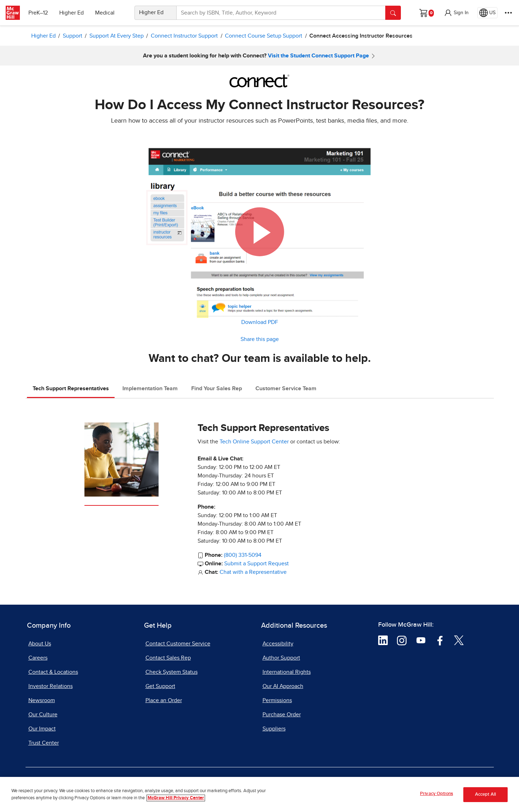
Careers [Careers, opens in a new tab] (38, 658)
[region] (259, 794)
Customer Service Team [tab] (286, 388)
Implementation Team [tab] (150, 388)
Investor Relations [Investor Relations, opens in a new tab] (51, 686)
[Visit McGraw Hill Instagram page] (402, 640)
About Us (40, 644)
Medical (105, 13)
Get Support (160, 686)
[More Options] (508, 13)
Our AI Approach (283, 686)
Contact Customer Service (178, 644)
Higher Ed (71, 13)
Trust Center (44, 743)
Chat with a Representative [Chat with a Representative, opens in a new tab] (253, 572)
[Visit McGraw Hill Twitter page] (459, 640)
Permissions (277, 700)
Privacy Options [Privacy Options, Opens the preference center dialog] (437, 794)
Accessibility (278, 644)
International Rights (287, 672)
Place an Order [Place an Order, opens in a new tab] (164, 700)
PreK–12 (38, 13)
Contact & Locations (53, 672)
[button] (456, 13)
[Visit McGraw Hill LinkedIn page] (383, 640)
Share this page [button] (260, 339)
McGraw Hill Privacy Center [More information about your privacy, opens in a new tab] (176, 798)
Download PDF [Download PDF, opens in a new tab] (260, 322)
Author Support (281, 658)
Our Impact (42, 729)
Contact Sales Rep (168, 658)
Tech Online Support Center (254, 442)
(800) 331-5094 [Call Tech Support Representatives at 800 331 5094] (243, 555)
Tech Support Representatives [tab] (71, 388)
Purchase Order (282, 715)
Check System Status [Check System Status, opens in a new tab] (172, 672)
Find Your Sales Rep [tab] (217, 388)
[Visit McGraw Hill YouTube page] (421, 640)
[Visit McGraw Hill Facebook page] (440, 640)
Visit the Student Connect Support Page (318, 56)
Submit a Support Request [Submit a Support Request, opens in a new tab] (256, 564)
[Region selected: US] (487, 13)
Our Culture (43, 715)
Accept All (485, 794)
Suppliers (274, 729)
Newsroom (42, 700)
